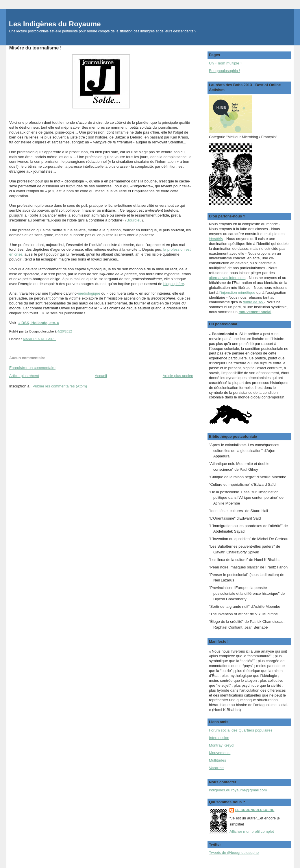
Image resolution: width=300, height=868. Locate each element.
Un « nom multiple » (226, 63)
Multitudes (217, 760)
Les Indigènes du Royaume (55, 24)
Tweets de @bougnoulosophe (234, 853)
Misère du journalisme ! (36, 48)
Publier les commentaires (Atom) (60, 386)
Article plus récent (24, 376)
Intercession (219, 738)
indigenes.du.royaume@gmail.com (238, 790)
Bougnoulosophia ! (225, 71)
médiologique (89, 293)
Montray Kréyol (222, 745)
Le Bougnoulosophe (255, 810)
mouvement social (255, 312)
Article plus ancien (178, 376)
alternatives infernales (227, 278)
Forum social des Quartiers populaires (241, 730)
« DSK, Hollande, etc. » (39, 323)
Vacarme (216, 768)
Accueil (101, 376)
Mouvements (220, 753)
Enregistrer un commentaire (32, 368)
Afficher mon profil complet (252, 831)
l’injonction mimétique (237, 292)
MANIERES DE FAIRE (39, 339)
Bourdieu (134, 220)
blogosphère (174, 284)
